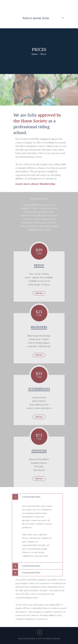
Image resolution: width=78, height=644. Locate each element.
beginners (39, 335)
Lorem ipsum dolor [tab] (25, 497)
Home (35, 54)
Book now (39, 301)
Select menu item (36, 18)
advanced (39, 458)
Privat (39, 273)
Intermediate (39, 397)
